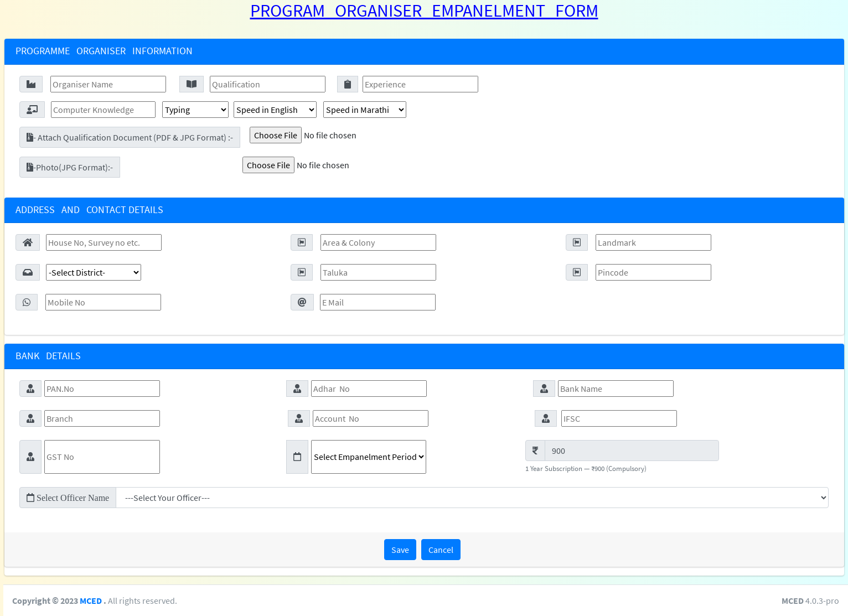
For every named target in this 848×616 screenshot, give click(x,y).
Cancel (441, 550)
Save (400, 550)
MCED (227, 601)
